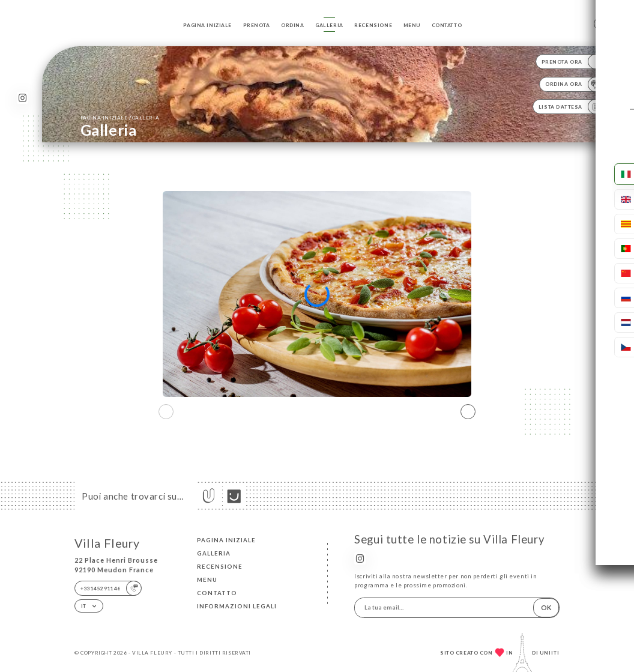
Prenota (257, 25)
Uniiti (550, 653)
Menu (412, 25)
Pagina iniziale (207, 25)
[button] (468, 411)
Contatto (447, 25)
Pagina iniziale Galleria (120, 117)
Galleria (329, 25)
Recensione (373, 25)
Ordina (292, 25)
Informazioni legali (237, 606)
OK (546, 607)
